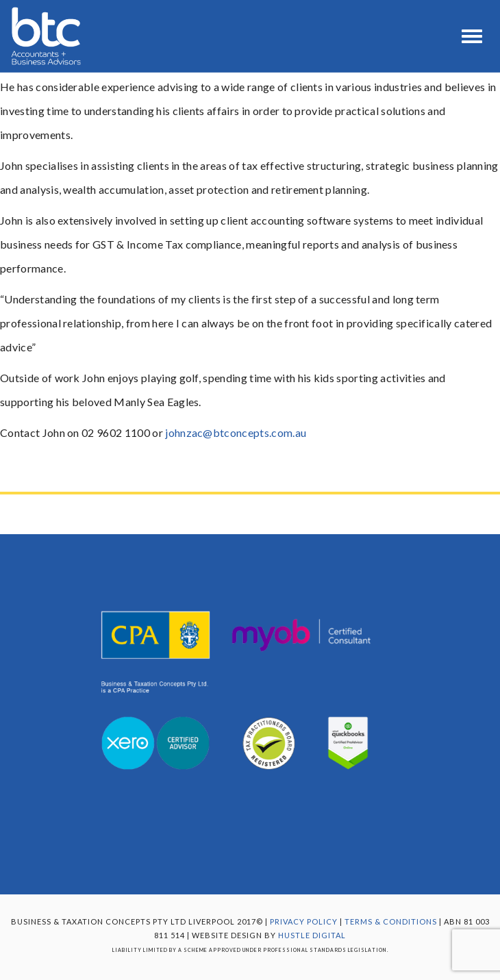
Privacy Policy (304, 921)
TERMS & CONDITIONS (391, 921)
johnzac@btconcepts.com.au (236, 432)
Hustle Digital (312, 935)
